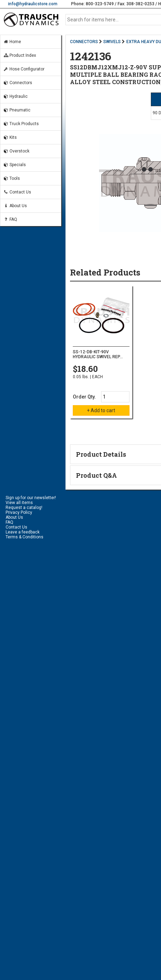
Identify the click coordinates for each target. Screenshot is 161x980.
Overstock (16, 151)
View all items (19, 503)
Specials (15, 165)
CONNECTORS (84, 42)
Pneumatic (17, 110)
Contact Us (17, 192)
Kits (10, 137)
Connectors (18, 83)
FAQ (10, 219)
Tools (12, 178)
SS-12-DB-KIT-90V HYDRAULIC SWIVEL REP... (98, 354)
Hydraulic (15, 96)
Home (12, 42)
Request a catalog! (24, 508)
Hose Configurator (24, 69)
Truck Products (21, 124)
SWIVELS (112, 42)
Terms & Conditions (24, 537)
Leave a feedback (23, 532)
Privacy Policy (19, 512)
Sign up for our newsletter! (31, 498)
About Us (15, 206)
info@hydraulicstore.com (33, 4)
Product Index (20, 55)
